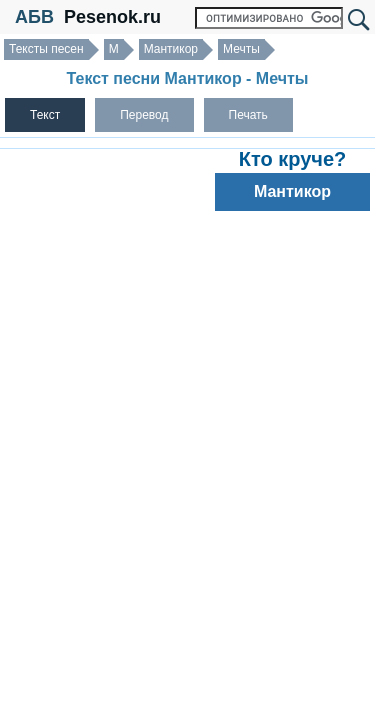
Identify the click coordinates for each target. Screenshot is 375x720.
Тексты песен (46, 49)
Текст (45, 115)
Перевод (144, 115)
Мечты (241, 49)
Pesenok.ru (112, 17)
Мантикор (171, 49)
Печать (248, 115)
